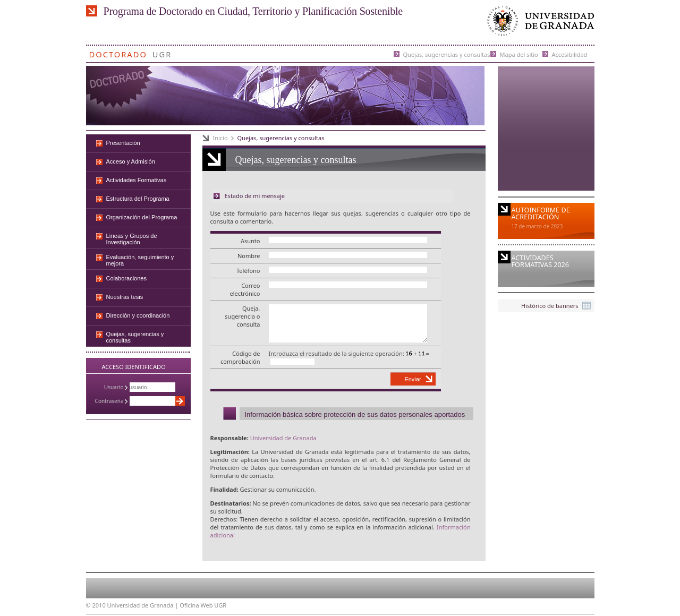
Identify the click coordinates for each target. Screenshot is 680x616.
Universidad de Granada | (144, 605)
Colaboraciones (126, 278)
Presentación (123, 143)
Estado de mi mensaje (255, 196)
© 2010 (96, 605)
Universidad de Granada (539, 24)
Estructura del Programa (138, 199)
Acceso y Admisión (131, 161)
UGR (162, 52)
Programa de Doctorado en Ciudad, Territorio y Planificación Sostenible (253, 11)
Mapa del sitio (519, 54)
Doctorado (118, 52)
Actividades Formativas (137, 180)
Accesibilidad (570, 54)
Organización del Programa (142, 217)
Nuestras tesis (125, 297)
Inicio (220, 138)
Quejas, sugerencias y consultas (447, 54)
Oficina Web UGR (203, 605)
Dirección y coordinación (138, 315)
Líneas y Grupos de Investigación (132, 239)
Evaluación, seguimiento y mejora (140, 260)
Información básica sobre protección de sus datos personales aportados (355, 414)
